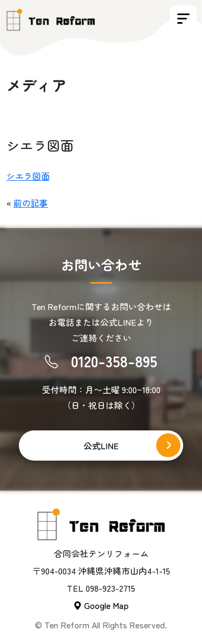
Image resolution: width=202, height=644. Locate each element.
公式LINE (101, 446)
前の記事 (31, 203)
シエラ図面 (28, 176)
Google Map (101, 605)
